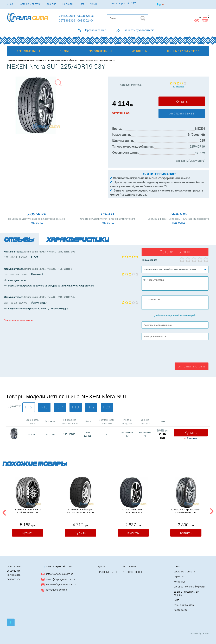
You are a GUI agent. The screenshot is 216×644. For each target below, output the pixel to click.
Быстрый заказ (182, 113)
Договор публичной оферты (189, 587)
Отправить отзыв (191, 366)
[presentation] (168, 352)
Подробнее (36, 223)
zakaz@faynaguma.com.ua (61, 579)
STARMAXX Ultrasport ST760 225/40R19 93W (80, 511)
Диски (102, 566)
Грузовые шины (107, 572)
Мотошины (130, 566)
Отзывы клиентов (184, 605)
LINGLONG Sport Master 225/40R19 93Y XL (186, 511)
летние (200, 152)
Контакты (68, 4)
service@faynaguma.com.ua (61, 584)
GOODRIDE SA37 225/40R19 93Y (133, 511)
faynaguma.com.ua (57, 590)
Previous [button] (4, 512)
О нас (10, 4)
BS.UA (206, 633)
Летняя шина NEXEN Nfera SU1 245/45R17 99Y (49, 252)
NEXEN (41, 60)
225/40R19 (197, 146)
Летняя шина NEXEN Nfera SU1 (63, 60)
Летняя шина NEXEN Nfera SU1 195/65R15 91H (49, 269)
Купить (182, 101)
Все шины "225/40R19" (190, 161)
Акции (93, 4)
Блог (82, 4)
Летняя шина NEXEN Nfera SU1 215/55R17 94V (49, 297)
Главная (11, 60)
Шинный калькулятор (183, 51)
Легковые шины (26, 60)
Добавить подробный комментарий (175, 315)
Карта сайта (181, 610)
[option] (28, 508)
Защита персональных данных (186, 593)
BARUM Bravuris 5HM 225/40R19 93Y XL (28, 511)
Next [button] (212, 512)
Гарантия (51, 4)
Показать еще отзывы (18, 320)
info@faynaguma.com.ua (60, 574)
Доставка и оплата (29, 4)
